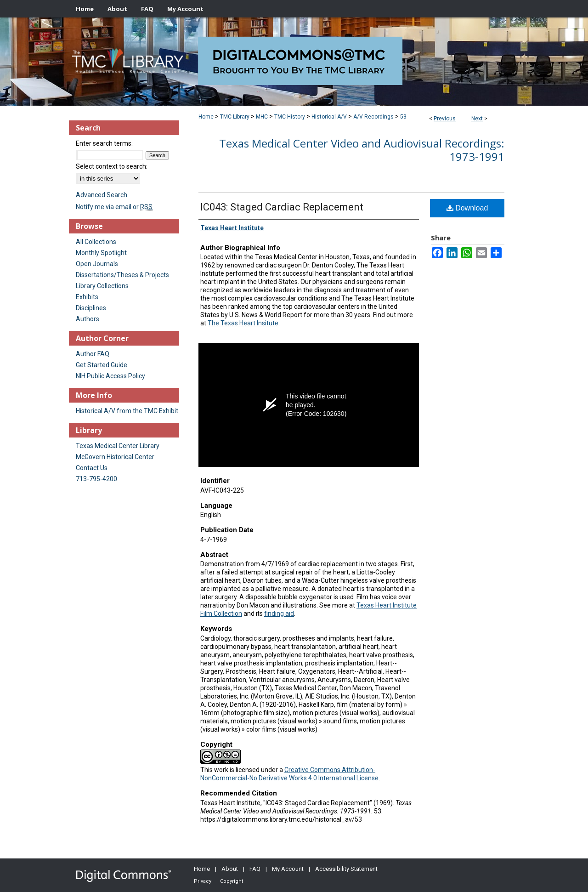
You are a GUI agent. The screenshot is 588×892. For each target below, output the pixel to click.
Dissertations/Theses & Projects (122, 275)
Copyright (232, 881)
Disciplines (91, 308)
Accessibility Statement (346, 869)
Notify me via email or (114, 207)
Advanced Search (102, 195)
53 (403, 117)
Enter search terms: (104, 143)
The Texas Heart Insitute (243, 323)
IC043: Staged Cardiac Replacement (282, 207)
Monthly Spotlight (101, 253)
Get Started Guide (102, 365)
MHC (262, 117)
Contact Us (92, 468)
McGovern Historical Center (115, 457)
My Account (288, 869)
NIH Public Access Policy (110, 376)
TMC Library (235, 117)
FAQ (255, 869)
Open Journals (97, 264)
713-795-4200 (96, 479)
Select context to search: (112, 166)
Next (477, 119)
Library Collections (102, 286)
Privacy (203, 881)
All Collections (96, 242)
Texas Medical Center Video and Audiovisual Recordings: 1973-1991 (362, 150)
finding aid (279, 614)
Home (206, 117)
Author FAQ (93, 354)
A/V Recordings (373, 117)
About (230, 869)
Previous (445, 119)
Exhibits (87, 297)
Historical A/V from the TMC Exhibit (127, 411)
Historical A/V (329, 117)
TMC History (290, 117)
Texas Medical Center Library (118, 446)
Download (467, 208)
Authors (88, 319)
